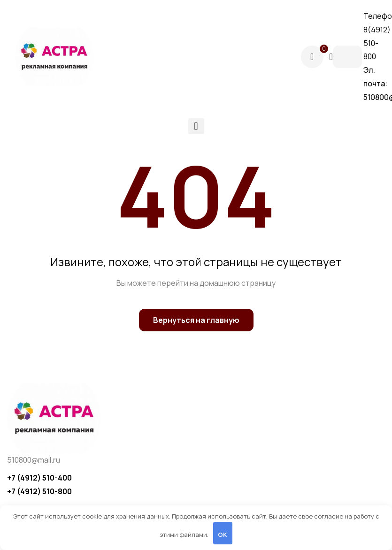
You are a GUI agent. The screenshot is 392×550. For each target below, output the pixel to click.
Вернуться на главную (196, 320)
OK (223, 535)
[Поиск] (331, 57)
